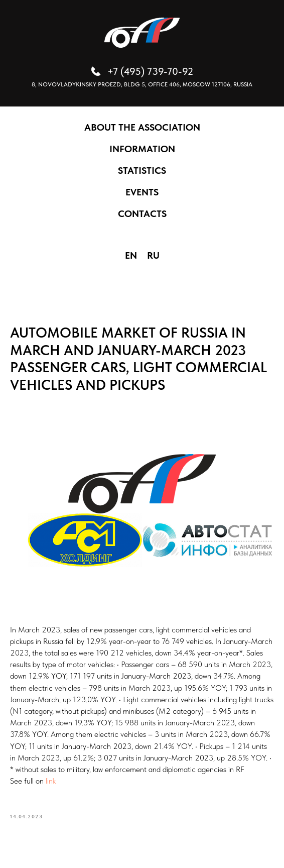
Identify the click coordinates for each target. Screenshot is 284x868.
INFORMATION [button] (142, 149)
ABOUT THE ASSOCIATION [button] (142, 127)
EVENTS (142, 192)
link (51, 781)
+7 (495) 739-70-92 (150, 71)
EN (131, 255)
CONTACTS (142, 214)
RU (153, 255)
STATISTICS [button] (142, 171)
